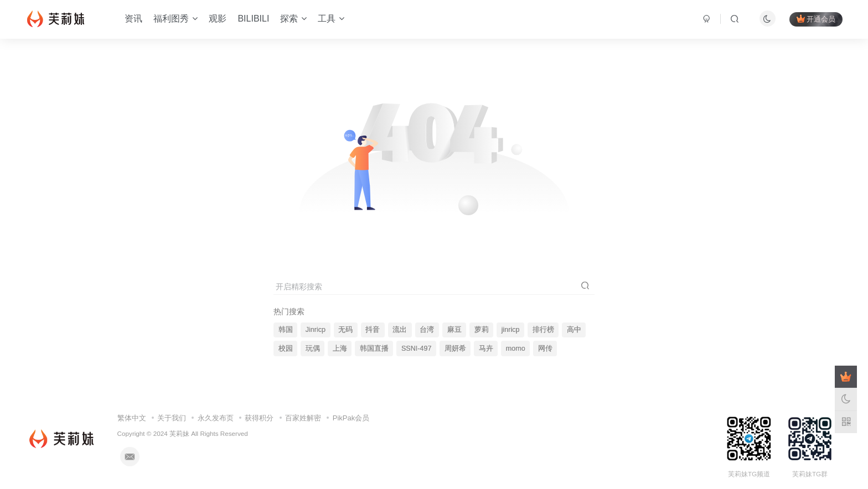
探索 (293, 19)
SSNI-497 (417, 348)
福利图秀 (175, 19)
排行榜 (543, 330)
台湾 (427, 330)
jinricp (511, 330)
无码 (345, 330)
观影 (218, 19)
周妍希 (455, 348)
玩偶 (313, 348)
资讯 (133, 19)
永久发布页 (216, 418)
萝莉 (482, 330)
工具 (331, 19)
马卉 (486, 348)
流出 (400, 330)
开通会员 (816, 19)
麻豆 (454, 330)
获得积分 (259, 418)
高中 (574, 330)
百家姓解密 (303, 418)
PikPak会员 (351, 418)
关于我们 (172, 418)
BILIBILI (253, 19)
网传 (545, 348)
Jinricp (316, 330)
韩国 (286, 330)
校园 (286, 348)
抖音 (373, 330)
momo (516, 348)
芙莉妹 (179, 433)
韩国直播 (374, 348)
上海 (340, 348)
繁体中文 (132, 418)
